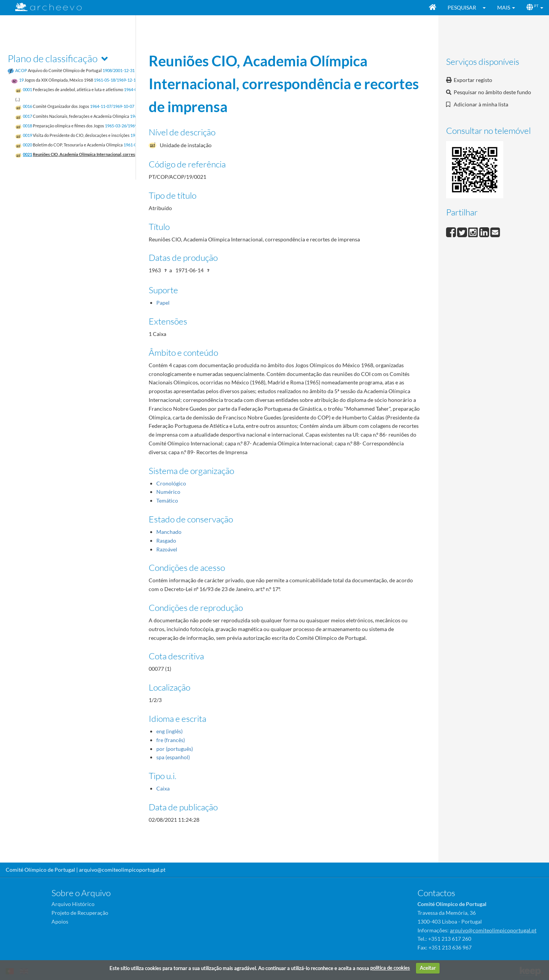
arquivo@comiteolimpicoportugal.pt (122, 870)
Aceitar (428, 968)
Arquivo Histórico (73, 904)
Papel (163, 303)
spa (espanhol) (173, 757)
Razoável (167, 549)
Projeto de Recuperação (80, 913)
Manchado (169, 532)
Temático (167, 500)
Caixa (163, 788)
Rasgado (166, 541)
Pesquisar (462, 7)
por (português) (175, 749)
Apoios (60, 921)
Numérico (168, 492)
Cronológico (171, 483)
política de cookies (390, 968)
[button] (487, 8)
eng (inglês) (169, 731)
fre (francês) (171, 740)
